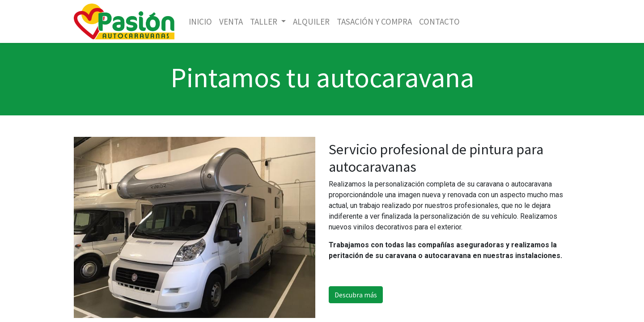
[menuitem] (200, 22)
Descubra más (356, 295)
